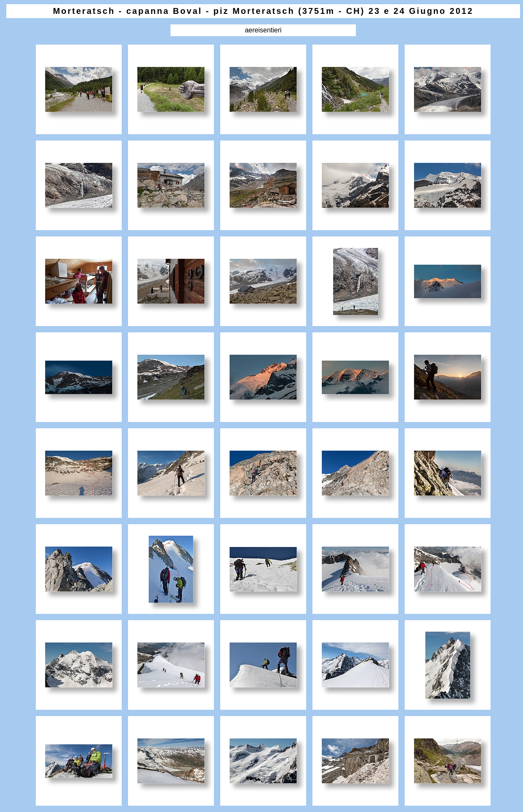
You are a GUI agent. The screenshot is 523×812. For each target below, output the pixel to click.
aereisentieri (263, 30)
